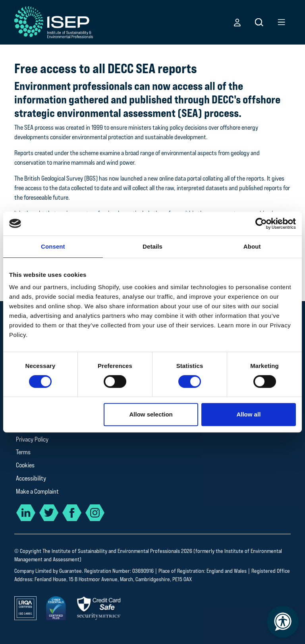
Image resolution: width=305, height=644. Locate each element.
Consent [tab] (53, 246)
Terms (23, 452)
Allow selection (151, 414)
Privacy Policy (32, 439)
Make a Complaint (37, 491)
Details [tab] (152, 246)
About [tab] (252, 246)
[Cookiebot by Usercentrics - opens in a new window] (261, 224)
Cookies (25, 465)
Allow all (248, 414)
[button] (237, 22)
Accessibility (31, 478)
